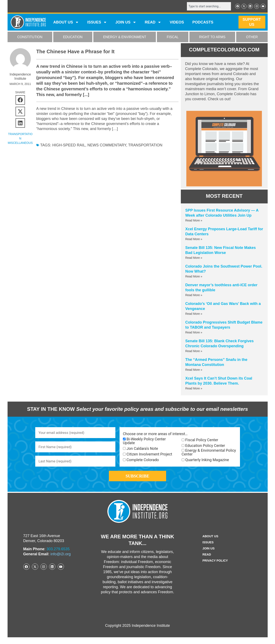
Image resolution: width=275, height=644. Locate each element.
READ (153, 23)
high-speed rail (69, 146)
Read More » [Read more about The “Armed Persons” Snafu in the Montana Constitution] (194, 370)
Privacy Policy (215, 567)
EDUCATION (73, 37)
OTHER (252, 37)
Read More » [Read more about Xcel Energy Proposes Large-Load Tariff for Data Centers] (194, 239)
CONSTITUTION (30, 37)
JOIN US (126, 23)
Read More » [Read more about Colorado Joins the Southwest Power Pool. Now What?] (194, 277)
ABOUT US (66, 23)
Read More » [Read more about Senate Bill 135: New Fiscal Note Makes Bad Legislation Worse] (194, 258)
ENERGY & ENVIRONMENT (125, 37)
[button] (20, 100)
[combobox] (206, 7)
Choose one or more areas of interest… (155, 434)
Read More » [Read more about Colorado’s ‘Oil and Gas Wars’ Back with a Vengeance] (194, 314)
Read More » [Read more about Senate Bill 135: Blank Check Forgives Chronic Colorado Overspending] (194, 351)
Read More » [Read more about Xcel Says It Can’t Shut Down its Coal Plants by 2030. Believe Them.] (194, 389)
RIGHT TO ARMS (212, 37)
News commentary (107, 146)
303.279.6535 (58, 556)
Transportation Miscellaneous (20, 139)
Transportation (145, 146)
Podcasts (203, 23)
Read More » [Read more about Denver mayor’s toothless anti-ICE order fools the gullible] (194, 295)
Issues (97, 23)
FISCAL (173, 37)
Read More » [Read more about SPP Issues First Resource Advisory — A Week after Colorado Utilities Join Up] (194, 221)
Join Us (208, 555)
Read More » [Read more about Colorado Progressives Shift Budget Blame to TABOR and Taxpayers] (194, 333)
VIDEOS (177, 23)
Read (206, 561)
